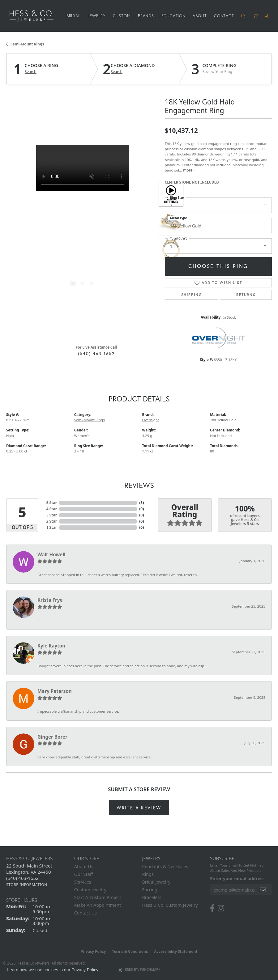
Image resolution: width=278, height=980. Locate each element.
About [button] (200, 16)
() (141, 503)
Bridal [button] (73, 16)
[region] (82, 221)
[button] (243, 16)
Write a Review (139, 808)
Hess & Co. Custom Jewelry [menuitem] (170, 905)
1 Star (52, 527)
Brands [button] (146, 16)
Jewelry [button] (96, 16)
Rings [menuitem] (148, 874)
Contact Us (86, 913)
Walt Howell (51, 554)
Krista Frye (50, 600)
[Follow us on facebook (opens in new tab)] (212, 908)
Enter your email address (237, 878)
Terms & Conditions (130, 951)
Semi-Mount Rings (27, 44)
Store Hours (22, 900)
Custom (122, 16)
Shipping (192, 295)
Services (83, 882)
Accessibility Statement (176, 951)
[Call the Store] (22, 878)
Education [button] (173, 16)
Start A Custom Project (98, 897)
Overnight (151, 420)
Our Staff (84, 874)
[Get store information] (27, 885)
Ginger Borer (52, 737)
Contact (224, 16)
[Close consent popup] (120, 970)
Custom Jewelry (90, 890)
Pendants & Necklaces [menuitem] (165, 866)
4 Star (52, 509)
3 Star (52, 515)
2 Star (52, 521)
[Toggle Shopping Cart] (255, 16)
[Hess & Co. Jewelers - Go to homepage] (35, 16)
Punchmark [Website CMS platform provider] (150, 969)
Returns (246, 295)
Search (31, 72)
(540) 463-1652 (96, 354)
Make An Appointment (98, 905)
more (189, 170)
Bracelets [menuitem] (152, 897)
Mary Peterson (55, 691)
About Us (84, 866)
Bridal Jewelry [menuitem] (156, 882)
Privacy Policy (93, 951)
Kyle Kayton (51, 646)
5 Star (52, 503)
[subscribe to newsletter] (263, 890)
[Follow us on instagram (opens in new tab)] (221, 908)
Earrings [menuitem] (151, 890)
